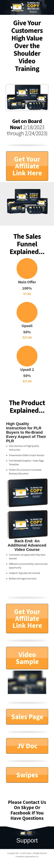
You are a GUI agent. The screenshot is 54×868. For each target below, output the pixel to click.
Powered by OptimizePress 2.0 (27, 857)
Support (27, 840)
